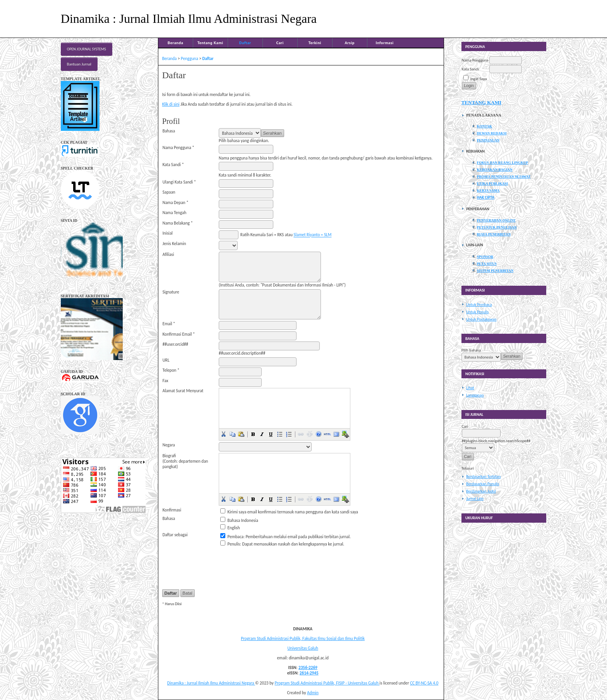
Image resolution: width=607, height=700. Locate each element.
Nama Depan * (176, 202)
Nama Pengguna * (178, 148)
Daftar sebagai (175, 535)
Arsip (350, 43)
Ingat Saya (479, 79)
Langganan (475, 395)
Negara (169, 445)
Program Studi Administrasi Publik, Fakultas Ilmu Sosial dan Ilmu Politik (303, 638)
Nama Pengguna (475, 60)
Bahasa (169, 131)
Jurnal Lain (475, 498)
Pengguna (189, 58)
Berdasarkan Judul (481, 491)
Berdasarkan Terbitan (483, 476)
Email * (169, 324)
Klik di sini (171, 104)
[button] (223, 434)
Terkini (315, 43)
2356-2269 (308, 667)
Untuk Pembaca (479, 305)
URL (166, 360)
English (234, 528)
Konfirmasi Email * (179, 334)
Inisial (168, 233)
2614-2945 (309, 673)
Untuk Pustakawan (481, 319)
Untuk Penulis (477, 312)
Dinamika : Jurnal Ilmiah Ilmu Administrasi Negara (211, 683)
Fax (165, 381)
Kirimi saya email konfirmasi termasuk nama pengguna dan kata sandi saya (293, 512)
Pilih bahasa (471, 350)
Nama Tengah (175, 213)
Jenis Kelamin (174, 244)
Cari (280, 43)
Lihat (470, 388)
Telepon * (171, 370)
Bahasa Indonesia (243, 520)
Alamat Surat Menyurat (183, 391)
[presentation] (278, 563)
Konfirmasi (172, 510)
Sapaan (169, 192)
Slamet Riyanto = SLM (312, 235)
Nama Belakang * (178, 223)
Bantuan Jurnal (79, 64)
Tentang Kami (210, 43)
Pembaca (236, 537)
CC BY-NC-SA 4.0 (424, 683)
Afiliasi (168, 254)
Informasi (385, 43)
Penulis (234, 544)
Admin (313, 693)
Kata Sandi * (173, 165)
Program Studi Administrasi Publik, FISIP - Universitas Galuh (327, 683)
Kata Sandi (470, 69)
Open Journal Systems (87, 49)
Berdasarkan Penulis (483, 484)
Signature (171, 292)
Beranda (175, 43)
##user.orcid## (176, 344)
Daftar (245, 43)
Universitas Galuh (303, 648)
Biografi (169, 456)
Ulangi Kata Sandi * (179, 182)
